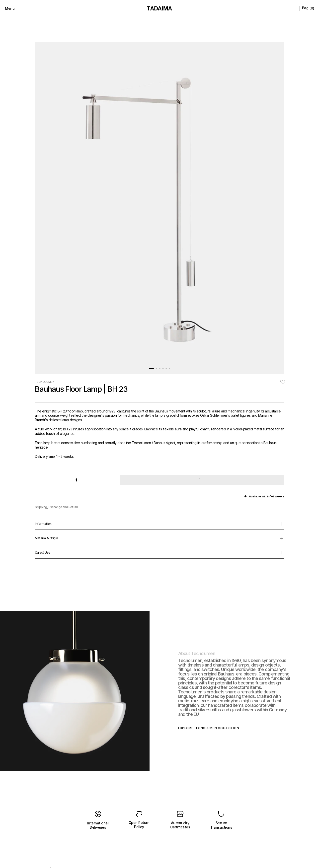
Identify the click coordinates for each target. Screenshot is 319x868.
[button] (201, 180)
